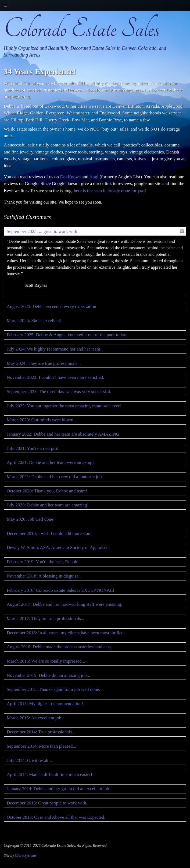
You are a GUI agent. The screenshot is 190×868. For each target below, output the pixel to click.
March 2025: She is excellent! (34, 321)
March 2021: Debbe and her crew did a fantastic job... (56, 477)
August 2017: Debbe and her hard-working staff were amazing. (64, 604)
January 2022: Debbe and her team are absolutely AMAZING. (64, 434)
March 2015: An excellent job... (36, 718)
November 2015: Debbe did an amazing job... (48, 675)
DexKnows (70, 177)
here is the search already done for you (109, 190)
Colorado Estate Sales (82, 29)
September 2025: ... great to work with (42, 231)
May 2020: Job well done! (31, 519)
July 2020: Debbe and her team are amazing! (48, 505)
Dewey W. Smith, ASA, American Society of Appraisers (58, 547)
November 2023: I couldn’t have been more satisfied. (55, 377)
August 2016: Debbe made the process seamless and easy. (60, 647)
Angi (94, 177)
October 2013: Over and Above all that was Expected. (56, 817)
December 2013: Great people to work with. (47, 803)
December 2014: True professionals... (41, 732)
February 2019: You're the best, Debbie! (43, 562)
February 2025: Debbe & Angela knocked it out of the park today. (67, 335)
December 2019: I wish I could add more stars (49, 533)
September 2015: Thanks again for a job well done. (53, 689)
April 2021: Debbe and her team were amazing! (50, 462)
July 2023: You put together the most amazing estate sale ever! (64, 406)
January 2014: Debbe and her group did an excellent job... (60, 789)
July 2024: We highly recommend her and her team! (54, 349)
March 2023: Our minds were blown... (42, 420)
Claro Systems (26, 855)
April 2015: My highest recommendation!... (47, 704)
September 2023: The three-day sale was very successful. (59, 392)
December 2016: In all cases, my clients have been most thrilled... (67, 633)
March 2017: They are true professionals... (46, 619)
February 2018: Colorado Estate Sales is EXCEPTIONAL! (60, 590)
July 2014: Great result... (29, 760)
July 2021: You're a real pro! (33, 448)
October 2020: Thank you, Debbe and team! (47, 491)
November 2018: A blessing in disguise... (44, 576)
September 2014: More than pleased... (41, 746)
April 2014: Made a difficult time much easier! (49, 774)
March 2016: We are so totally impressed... (46, 661)
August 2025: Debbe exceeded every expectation (51, 307)
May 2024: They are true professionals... (44, 363)
